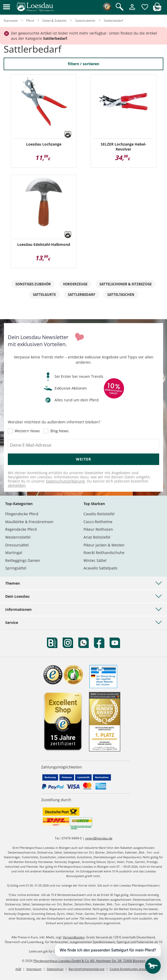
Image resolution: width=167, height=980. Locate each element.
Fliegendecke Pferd (22, 514)
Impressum (34, 969)
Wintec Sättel (95, 560)
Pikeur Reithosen (98, 529)
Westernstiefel (18, 537)
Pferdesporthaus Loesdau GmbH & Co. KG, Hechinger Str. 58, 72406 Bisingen (89, 961)
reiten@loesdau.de (99, 838)
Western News (27, 431)
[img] (157, 10)
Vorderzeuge (75, 284)
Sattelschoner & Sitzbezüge (126, 284)
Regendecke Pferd (21, 529)
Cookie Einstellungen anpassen (131, 969)
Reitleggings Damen (23, 560)
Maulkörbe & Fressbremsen (29, 522)
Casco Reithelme (98, 522)
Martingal (14, 553)
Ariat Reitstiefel (97, 537)
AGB (18, 969)
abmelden (17, 485)
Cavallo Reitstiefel (99, 514)
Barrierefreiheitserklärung (87, 969)
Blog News (59, 431)
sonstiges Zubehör (33, 284)
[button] (7, 7)
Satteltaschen (121, 295)
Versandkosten (74, 937)
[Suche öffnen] (120, 7)
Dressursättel (17, 545)
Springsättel (16, 568)
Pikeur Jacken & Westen (104, 545)
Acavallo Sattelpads (100, 568)
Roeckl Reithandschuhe (104, 553)
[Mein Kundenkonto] (132, 10)
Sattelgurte (44, 295)
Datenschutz (55, 969)
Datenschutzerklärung (65, 481)
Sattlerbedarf (82, 295)
